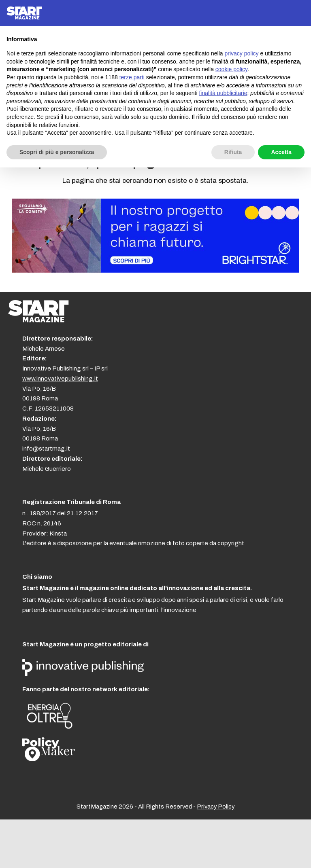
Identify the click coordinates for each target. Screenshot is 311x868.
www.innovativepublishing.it (60, 379)
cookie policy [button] (231, 69)
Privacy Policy (216, 807)
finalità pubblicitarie (223, 93)
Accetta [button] (281, 152)
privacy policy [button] (242, 53)
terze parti (132, 77)
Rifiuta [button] (233, 152)
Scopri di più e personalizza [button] (57, 152)
